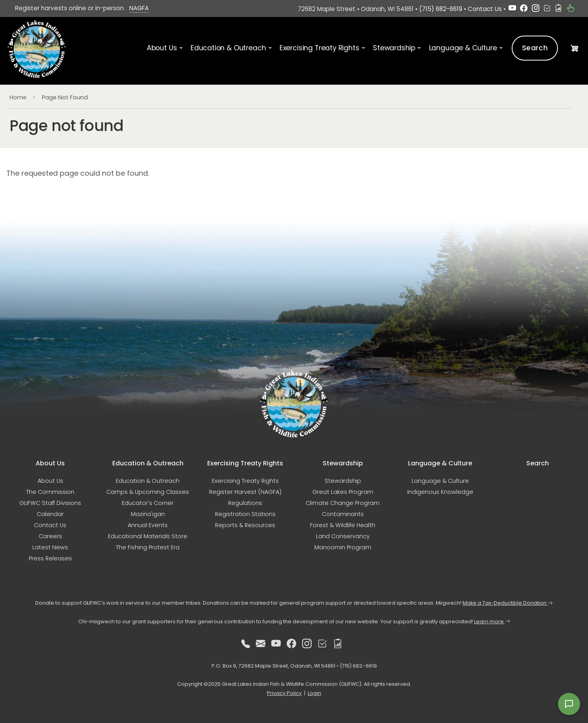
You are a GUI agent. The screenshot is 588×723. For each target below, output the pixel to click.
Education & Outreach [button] (228, 48)
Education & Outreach (148, 481)
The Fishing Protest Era (148, 547)
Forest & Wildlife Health (343, 525)
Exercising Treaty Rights (245, 481)
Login (314, 693)
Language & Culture (440, 481)
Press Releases (50, 558)
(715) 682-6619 (441, 9)
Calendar (50, 514)
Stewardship (343, 481)
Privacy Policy (284, 693)
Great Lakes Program (343, 492)
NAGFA (139, 8)
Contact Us (485, 9)
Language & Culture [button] (463, 48)
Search (535, 48)
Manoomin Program (343, 547)
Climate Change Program (343, 503)
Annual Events (148, 525)
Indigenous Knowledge (440, 492)
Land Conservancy (343, 536)
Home (18, 97)
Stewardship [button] (394, 48)
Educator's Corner (148, 503)
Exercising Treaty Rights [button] (320, 48)
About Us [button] (162, 48)
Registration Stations (245, 514)
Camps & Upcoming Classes (148, 492)
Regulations (245, 503)
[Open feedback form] (569, 704)
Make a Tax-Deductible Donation (508, 603)
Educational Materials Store (148, 536)
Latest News (50, 547)
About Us (50, 481)
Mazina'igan (148, 514)
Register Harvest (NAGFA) (245, 492)
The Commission (50, 492)
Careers (50, 536)
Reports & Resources (245, 525)
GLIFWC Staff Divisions (50, 503)
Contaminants (343, 514)
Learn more (492, 621)
